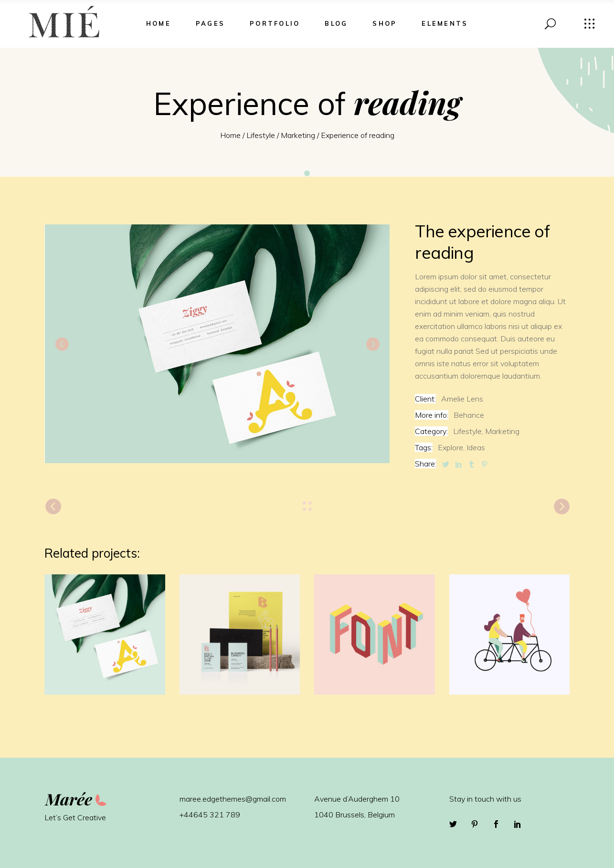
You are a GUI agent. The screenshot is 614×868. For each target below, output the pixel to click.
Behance (469, 415)
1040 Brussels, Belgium (355, 815)
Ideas (476, 447)
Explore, (451, 447)
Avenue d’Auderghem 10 (357, 799)
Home (230, 135)
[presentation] (62, 344)
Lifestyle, (468, 431)
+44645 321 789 (210, 815)
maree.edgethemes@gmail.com (233, 799)
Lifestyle (261, 135)
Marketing (298, 135)
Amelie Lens (462, 399)
